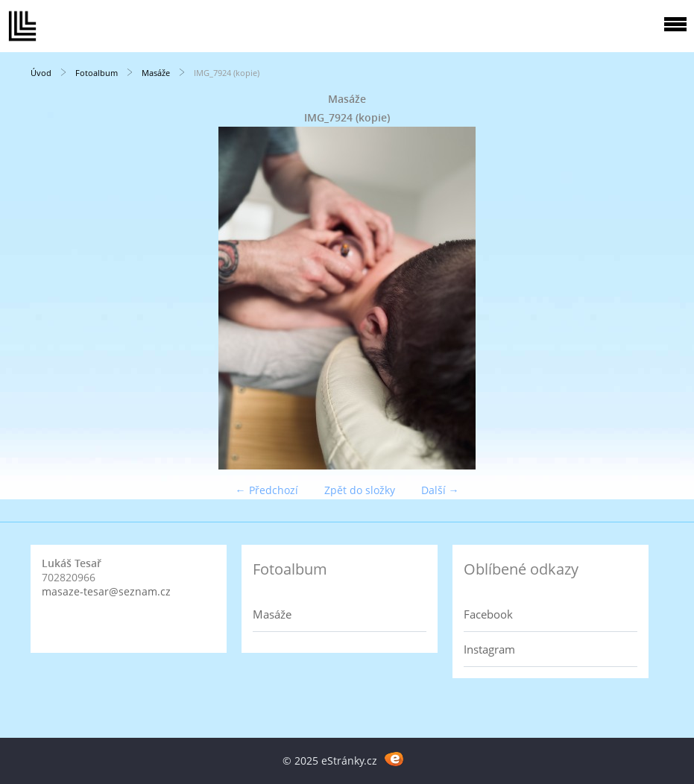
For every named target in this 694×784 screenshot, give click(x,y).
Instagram (489, 649)
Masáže (156, 73)
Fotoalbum (97, 73)
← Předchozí (267, 490)
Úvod (41, 73)
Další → (440, 490)
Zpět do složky (360, 490)
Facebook (488, 614)
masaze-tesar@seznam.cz (106, 591)
